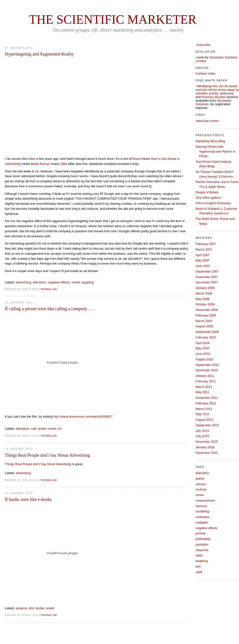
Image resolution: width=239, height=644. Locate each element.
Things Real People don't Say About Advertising (38, 464)
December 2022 (207, 453)
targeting (88, 282)
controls (201, 489)
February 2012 (206, 403)
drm (31, 608)
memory (201, 506)
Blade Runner (40, 164)
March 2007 (204, 249)
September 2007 (207, 271)
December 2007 (207, 282)
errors (200, 495)
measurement (205, 500)
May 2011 (202, 392)
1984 (64, 164)
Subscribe (204, 45)
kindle (40, 608)
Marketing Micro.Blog (210, 141)
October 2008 (205, 304)
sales (199, 555)
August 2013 (204, 420)
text (198, 566)
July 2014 (202, 431)
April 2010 (203, 343)
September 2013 (207, 425)
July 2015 (202, 436)
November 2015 (207, 442)
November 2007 (207, 277)
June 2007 (203, 266)
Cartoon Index (205, 73)
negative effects (59, 282)
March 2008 (204, 293)
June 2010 (203, 354)
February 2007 (206, 244)
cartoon (201, 484)
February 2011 (206, 381)
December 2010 (207, 370)
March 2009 (204, 321)
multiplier (202, 522)
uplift (199, 572)
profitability (203, 539)
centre (52, 429)
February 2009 (206, 315)
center (42, 429)
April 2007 (203, 255)
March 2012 (204, 409)
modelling (202, 511)
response (202, 550)
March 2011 (204, 387)
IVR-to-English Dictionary (213, 203)
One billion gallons (208, 198)
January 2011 (205, 376)
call (33, 429)
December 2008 (207, 310)
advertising (24, 282)
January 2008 (205, 288)
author (200, 479)
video (32, 159)
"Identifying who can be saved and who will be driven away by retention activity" (217, 90)
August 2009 (204, 326)
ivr (60, 429)
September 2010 (207, 365)
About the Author (207, 121)
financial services (214, 97)
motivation (203, 517)
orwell (76, 282)
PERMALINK (49, 289)
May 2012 (202, 414)
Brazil (137, 159)
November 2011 (207, 398)
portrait (200, 533)
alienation (40, 282)
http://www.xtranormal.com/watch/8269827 (83, 416)
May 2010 (202, 348)
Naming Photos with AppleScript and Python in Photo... (215, 151)
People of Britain (207, 192)
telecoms (228, 93)
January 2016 (205, 447)
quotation (202, 544)
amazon (21, 608)
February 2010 (206, 337)
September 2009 (207, 332)
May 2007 (202, 260)
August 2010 (204, 359)
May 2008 (202, 299)
